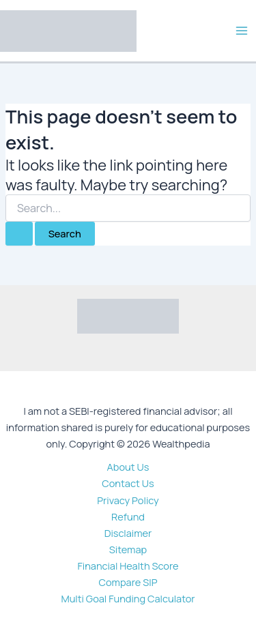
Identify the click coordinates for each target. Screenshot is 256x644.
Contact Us (128, 483)
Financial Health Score (128, 566)
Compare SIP (128, 582)
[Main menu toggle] (242, 31)
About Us (128, 467)
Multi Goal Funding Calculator (128, 598)
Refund (128, 516)
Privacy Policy (128, 500)
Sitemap (128, 549)
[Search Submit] (19, 234)
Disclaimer (128, 533)
